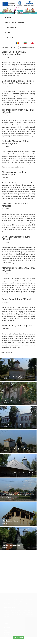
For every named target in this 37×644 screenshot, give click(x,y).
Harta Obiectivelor (14, 22)
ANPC (6, 581)
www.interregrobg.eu (18, 634)
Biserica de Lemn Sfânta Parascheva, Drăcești (17, 473)
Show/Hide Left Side (9, 47)
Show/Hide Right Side (27, 47)
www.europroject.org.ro (11, 612)
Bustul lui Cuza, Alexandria (11, 545)
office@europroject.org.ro (11, 610)
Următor (11, 352)
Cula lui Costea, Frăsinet (10, 521)
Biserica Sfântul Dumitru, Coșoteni (13, 377)
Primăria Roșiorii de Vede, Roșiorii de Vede (16, 425)
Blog (7, 32)
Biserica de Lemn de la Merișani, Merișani (16, 449)
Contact (9, 37)
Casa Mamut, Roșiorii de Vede (12, 401)
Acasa (8, 17)
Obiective (9, 27)
